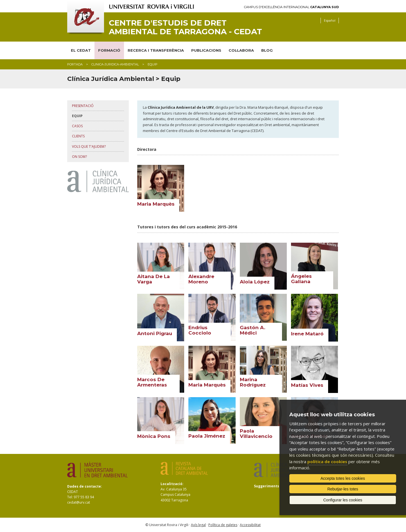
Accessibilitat (250, 525)
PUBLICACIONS (206, 50)
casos (77, 126)
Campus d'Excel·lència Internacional (291, 7)
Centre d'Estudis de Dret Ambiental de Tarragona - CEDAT (185, 27)
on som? (79, 157)
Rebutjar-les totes (343, 489)
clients (78, 136)
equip (77, 116)
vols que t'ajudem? (89, 146)
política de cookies (327, 461)
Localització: (172, 484)
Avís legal (198, 525)
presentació (83, 106)
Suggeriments (267, 486)
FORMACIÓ (109, 50)
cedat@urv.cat (79, 502)
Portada (75, 64)
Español (330, 20)
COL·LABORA (241, 50)
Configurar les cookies (343, 500)
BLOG (267, 50)
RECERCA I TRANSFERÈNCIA (156, 50)
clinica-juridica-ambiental (115, 64)
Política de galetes (223, 525)
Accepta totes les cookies (343, 478)
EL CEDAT (81, 50)
